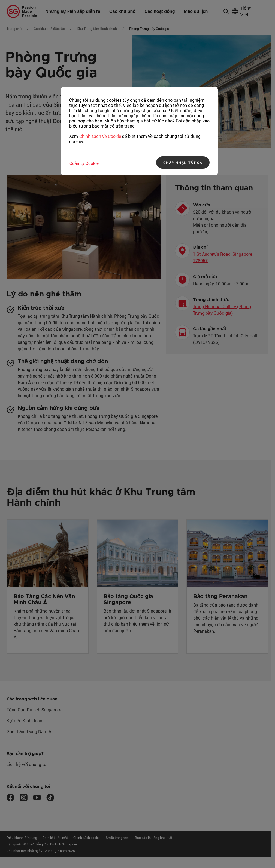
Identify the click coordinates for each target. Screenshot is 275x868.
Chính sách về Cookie (100, 136)
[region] (139, 131)
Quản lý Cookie (84, 163)
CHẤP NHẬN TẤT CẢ (183, 163)
